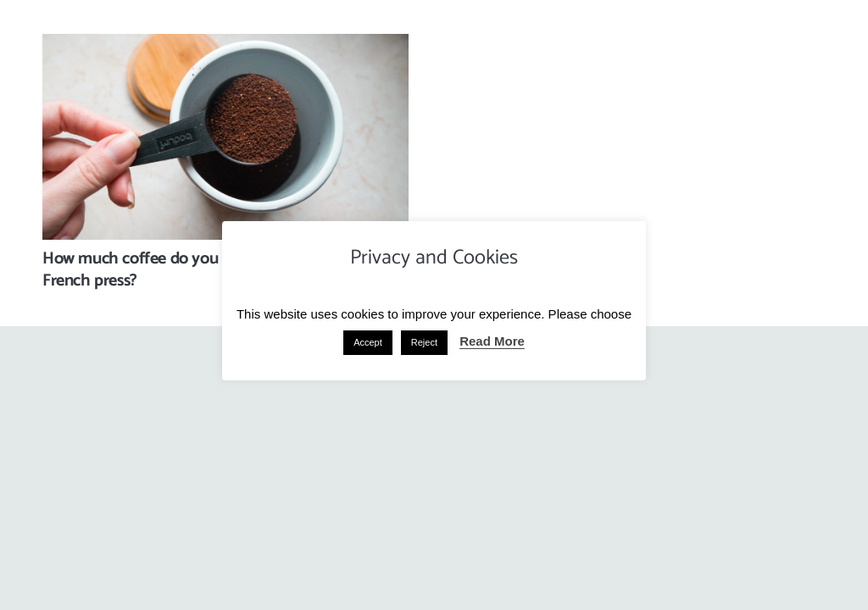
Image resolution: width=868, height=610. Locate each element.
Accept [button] (368, 342)
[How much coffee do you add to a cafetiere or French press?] (225, 46)
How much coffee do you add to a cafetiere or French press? (203, 270)
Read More (492, 341)
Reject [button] (424, 342)
